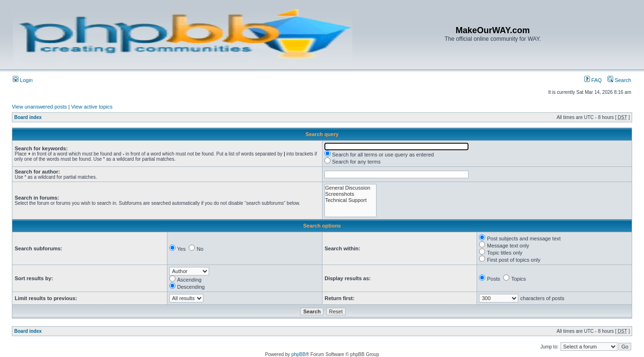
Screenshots (350, 194)
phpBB (298, 354)
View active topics (92, 107)
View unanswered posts (39, 107)
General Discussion (350, 188)
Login (23, 80)
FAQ (593, 80)
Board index (28, 117)
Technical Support (350, 200)
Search (619, 80)
